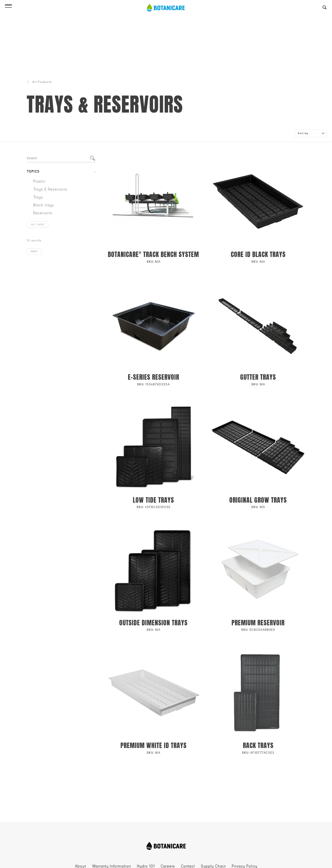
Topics (33, 171)
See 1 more (38, 225)
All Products (39, 82)
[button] (8, 5)
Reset (34, 252)
